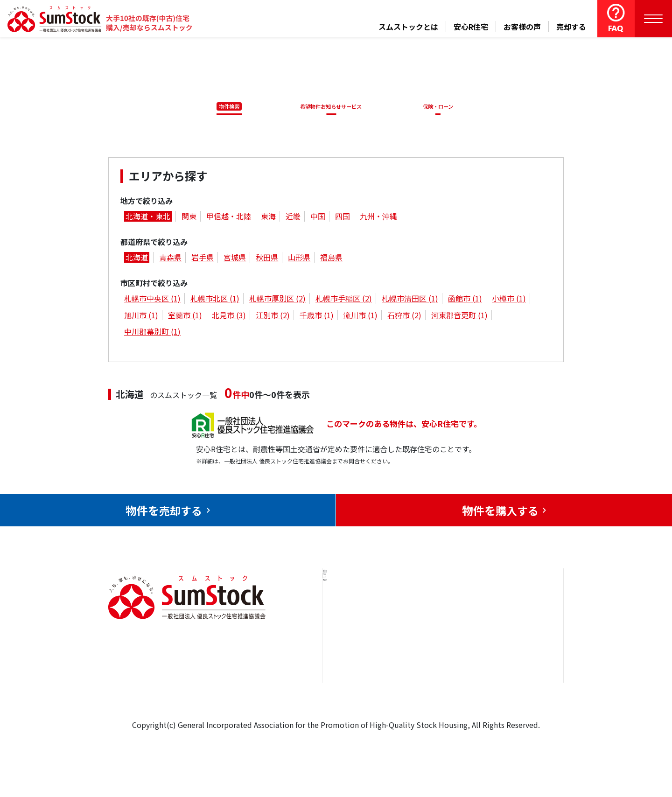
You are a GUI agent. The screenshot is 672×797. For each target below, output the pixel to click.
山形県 (299, 259)
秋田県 (267, 259)
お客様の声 (522, 27)
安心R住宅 (471, 27)
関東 (189, 218)
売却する (571, 27)
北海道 (137, 259)
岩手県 (203, 259)
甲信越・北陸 (229, 218)
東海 (268, 218)
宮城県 (235, 259)
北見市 (229, 316)
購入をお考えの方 (363, 669)
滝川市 (360, 316)
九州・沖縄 (378, 218)
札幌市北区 (215, 300)
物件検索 (224, 106)
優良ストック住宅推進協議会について (518, 647)
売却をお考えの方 (363, 641)
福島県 (331, 259)
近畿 (293, 218)
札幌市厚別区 (277, 300)
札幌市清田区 (410, 300)
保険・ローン (440, 106)
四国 (343, 218)
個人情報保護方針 (514, 683)
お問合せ (499, 612)
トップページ (356, 612)
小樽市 (509, 300)
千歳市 (317, 316)
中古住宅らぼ (438, 669)
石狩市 (404, 316)
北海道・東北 (148, 218)
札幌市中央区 (152, 300)
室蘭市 (185, 316)
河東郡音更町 (459, 316)
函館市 (465, 300)
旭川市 (141, 316)
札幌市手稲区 (344, 300)
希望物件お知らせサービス (328, 106)
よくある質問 (438, 698)
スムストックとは (408, 27)
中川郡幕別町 (152, 333)
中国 (318, 218)
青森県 (170, 259)
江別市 (273, 316)
